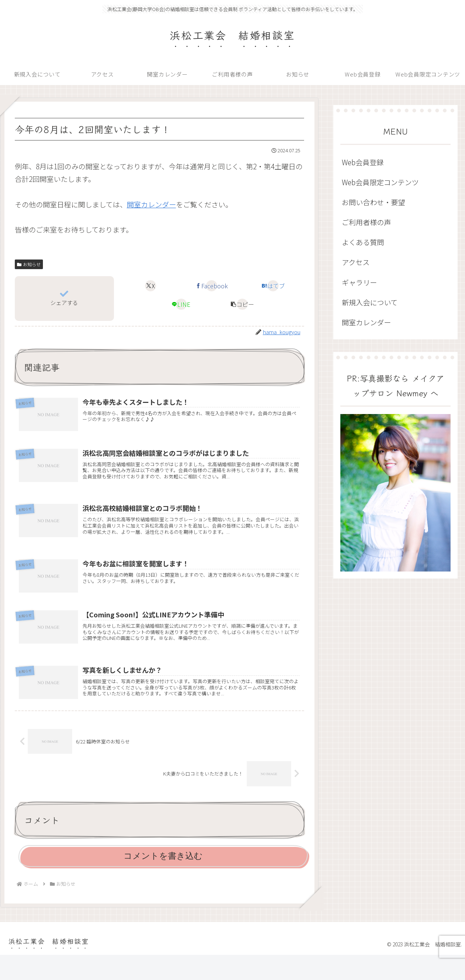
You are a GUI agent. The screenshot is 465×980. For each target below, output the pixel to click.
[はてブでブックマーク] (273, 286)
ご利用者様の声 (366, 222)
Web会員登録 (363, 162)
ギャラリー (359, 282)
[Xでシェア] (151, 286)
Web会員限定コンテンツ (380, 182)
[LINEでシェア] (181, 304)
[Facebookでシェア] (212, 286)
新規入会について (370, 302)
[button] (242, 304)
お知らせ (29, 264)
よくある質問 (363, 242)
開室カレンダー (151, 204)
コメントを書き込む (163, 881)
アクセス (356, 262)
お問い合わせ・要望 (373, 202)
